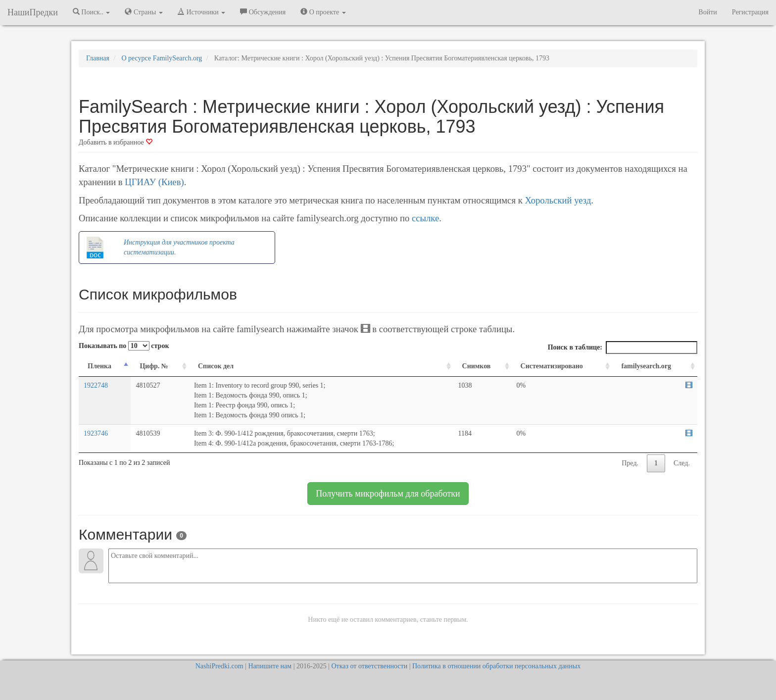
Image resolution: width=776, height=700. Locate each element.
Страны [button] (144, 12)
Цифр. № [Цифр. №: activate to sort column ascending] (154, 366)
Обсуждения (263, 12)
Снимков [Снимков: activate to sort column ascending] (477, 366)
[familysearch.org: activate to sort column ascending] (655, 367)
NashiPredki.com (219, 666)
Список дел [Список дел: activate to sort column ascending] (216, 366)
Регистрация (750, 12)
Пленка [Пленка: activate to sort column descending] (99, 366)
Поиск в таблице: (623, 348)
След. (682, 463)
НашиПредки (33, 12)
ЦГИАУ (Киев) (154, 182)
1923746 (96, 433)
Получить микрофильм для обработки (388, 494)
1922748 (96, 385)
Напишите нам (270, 666)
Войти (707, 12)
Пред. (630, 463)
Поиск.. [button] (92, 12)
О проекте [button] (323, 12)
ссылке (425, 218)
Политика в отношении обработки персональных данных (496, 666)
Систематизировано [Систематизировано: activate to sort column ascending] (552, 366)
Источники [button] (201, 12)
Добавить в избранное (116, 142)
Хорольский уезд (558, 200)
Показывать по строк (124, 346)
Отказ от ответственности (369, 666)
